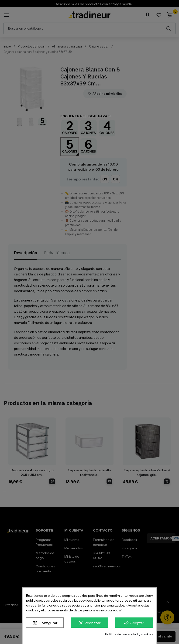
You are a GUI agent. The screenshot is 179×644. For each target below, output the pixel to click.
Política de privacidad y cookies (129, 634)
